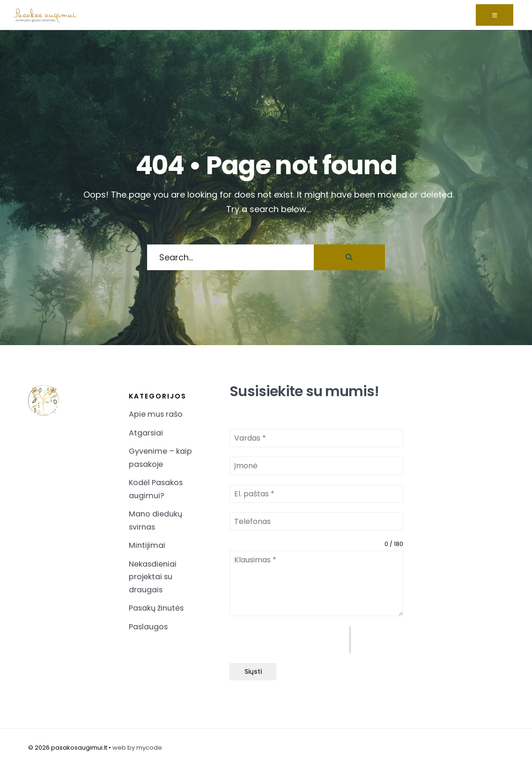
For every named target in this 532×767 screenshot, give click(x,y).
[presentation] (289, 640)
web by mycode (137, 748)
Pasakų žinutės (156, 608)
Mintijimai (147, 545)
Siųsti (253, 671)
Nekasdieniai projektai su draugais (153, 577)
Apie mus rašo (156, 414)
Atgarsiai (146, 433)
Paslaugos (148, 627)
